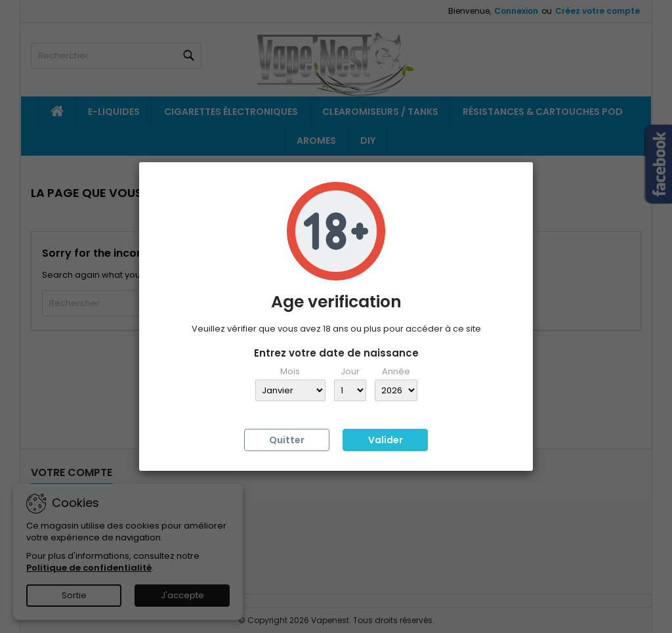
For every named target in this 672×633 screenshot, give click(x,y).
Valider (386, 440)
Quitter (287, 440)
